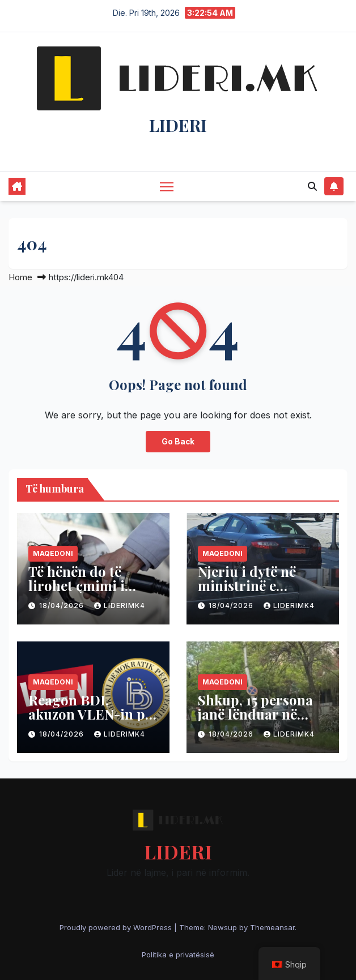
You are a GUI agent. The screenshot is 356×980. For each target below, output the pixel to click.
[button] (312, 186)
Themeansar (272, 927)
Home (20, 277)
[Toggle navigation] (167, 186)
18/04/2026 (63, 605)
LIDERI (178, 125)
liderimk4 (120, 605)
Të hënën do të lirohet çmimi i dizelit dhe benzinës (92, 585)
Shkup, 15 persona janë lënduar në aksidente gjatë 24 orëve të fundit (255, 721)
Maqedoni (53, 553)
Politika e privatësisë (178, 955)
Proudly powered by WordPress (117, 927)
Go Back (178, 442)
